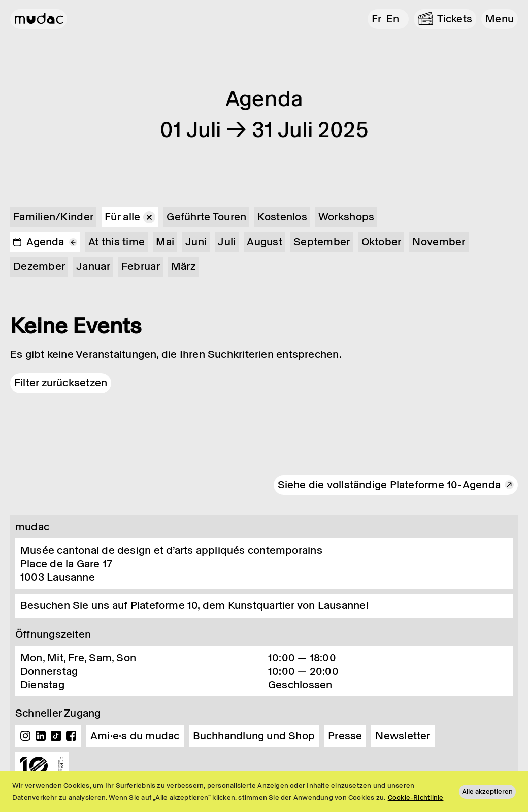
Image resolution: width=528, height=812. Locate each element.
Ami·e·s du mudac (135, 736)
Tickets (455, 19)
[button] (500, 19)
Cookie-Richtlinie (416, 798)
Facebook (71, 736)
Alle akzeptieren (487, 791)
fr (376, 19)
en (393, 19)
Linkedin (41, 736)
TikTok (56, 736)
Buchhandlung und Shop (254, 736)
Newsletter (403, 736)
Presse (345, 736)
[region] (264, 791)
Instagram (25, 736)
